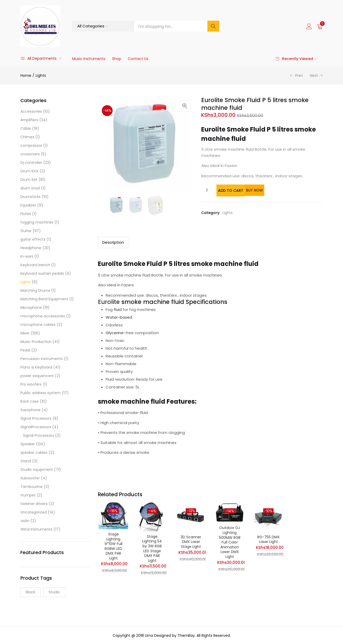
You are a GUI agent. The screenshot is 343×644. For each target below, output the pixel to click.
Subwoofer (30, 478)
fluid (118, 309)
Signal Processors (36, 418)
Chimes (27, 137)
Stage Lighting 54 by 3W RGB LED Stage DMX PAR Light (152, 549)
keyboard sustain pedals (42, 273)
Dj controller (31, 163)
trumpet (28, 495)
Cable (26, 128)
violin (25, 521)
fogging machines (37, 222)
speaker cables (34, 453)
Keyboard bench (35, 265)
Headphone (31, 248)
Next (314, 75)
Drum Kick (29, 171)
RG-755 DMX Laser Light (268, 539)
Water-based (119, 317)
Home (26, 75)
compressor (31, 145)
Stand (26, 461)
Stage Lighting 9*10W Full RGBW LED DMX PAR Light (114, 547)
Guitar (26, 231)
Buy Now (277, 190)
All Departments (38, 58)
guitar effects (33, 239)
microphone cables (38, 325)
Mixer (25, 333)
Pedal (25, 350)
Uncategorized (34, 512)
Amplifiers (29, 120)
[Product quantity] (207, 190)
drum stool (30, 188)
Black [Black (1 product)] (30, 592)
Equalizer (28, 205)
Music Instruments (89, 59)
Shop (117, 59)
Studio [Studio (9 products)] (54, 592)
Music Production (36, 342)
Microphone (31, 308)
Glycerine (115, 332)
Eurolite (109, 301)
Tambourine (32, 487)
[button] (320, 26)
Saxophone (30, 410)
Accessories (31, 111)
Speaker (28, 444)
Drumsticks (30, 197)
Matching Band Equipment (44, 299)
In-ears (27, 256)
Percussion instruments (42, 359)
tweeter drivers (34, 504)
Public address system (41, 393)
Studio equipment (37, 470)
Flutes (26, 214)
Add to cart (237, 190)
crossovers (30, 154)
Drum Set (29, 180)
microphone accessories (43, 316)
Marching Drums (35, 290)
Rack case (30, 401)
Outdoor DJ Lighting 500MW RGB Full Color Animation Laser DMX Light (230, 543)
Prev (299, 75)
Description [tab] (113, 242)
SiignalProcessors (36, 427)
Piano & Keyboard (36, 367)
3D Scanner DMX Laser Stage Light (191, 542)
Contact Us (138, 59)
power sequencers (37, 376)
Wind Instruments (36, 529)
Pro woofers (31, 384)
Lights (41, 75)
